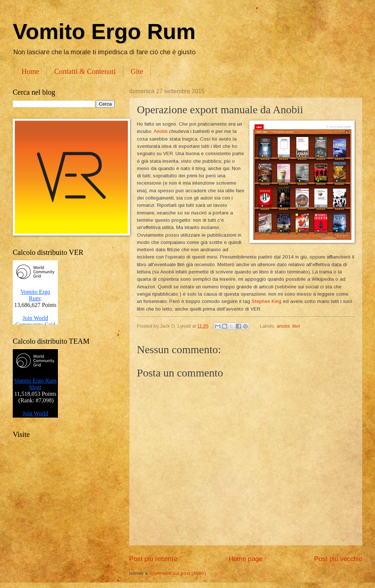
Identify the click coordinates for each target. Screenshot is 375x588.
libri (296, 326)
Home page (246, 559)
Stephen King (267, 301)
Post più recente (153, 559)
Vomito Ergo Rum (104, 31)
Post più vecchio (338, 559)
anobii (283, 326)
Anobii (161, 131)
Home (30, 71)
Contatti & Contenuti (85, 71)
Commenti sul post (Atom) (178, 573)
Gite (137, 71)
